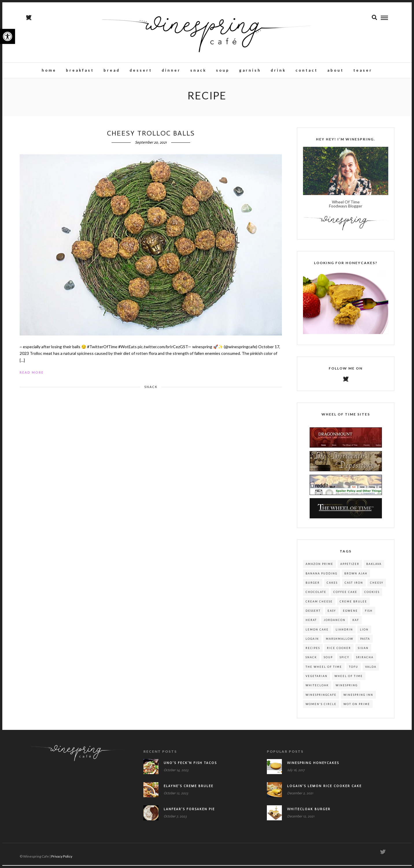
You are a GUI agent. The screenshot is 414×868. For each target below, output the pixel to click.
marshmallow (340, 642)
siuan (363, 651)
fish (369, 614)
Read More (32, 375)
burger (313, 586)
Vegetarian (317, 679)
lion (364, 632)
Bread (112, 71)
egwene (350, 614)
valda (371, 670)
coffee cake (345, 595)
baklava (374, 567)
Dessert (141, 71)
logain (312, 642)
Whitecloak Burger (309, 812)
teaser (363, 71)
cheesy (377, 586)
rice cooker (339, 651)
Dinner (171, 71)
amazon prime (319, 567)
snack (311, 660)
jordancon (335, 623)
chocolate (316, 595)
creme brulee (353, 604)
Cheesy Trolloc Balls (151, 136)
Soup (223, 71)
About (336, 71)
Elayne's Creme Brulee (188, 789)
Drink (278, 71)
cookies (372, 595)
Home (49, 71)
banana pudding (321, 576)
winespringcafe (321, 698)
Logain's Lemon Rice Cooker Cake (324, 789)
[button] (8, 36)
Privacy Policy (62, 859)
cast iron (354, 586)
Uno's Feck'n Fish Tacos (190, 766)
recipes (313, 651)
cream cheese (319, 604)
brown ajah (356, 576)
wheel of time (349, 679)
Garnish (250, 71)
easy (332, 614)
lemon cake (317, 632)
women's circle (321, 707)
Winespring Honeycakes (313, 766)
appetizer (350, 567)
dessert (313, 614)
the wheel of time (324, 670)
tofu (354, 670)
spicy (344, 660)
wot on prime (357, 707)
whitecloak (317, 688)
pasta (365, 642)
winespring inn (358, 698)
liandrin (344, 632)
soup (328, 660)
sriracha (365, 660)
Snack (198, 71)
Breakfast (80, 71)
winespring (347, 688)
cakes (332, 586)
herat (311, 623)
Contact (307, 71)
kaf (356, 623)
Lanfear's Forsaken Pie (189, 812)
